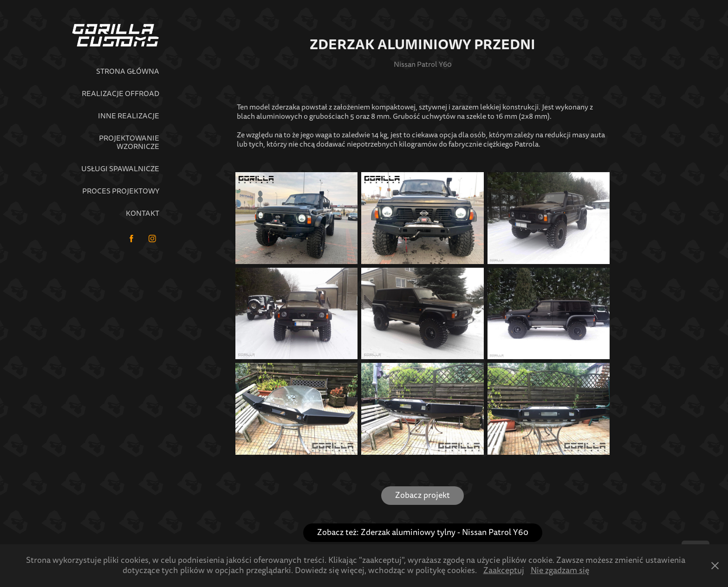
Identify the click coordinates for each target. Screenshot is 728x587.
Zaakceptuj (504, 571)
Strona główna (128, 71)
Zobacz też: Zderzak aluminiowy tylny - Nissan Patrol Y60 (423, 532)
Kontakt (143, 213)
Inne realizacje (129, 116)
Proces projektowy (121, 191)
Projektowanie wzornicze (129, 142)
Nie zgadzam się (560, 571)
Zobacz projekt (422, 495)
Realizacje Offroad (120, 94)
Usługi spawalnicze (120, 169)
